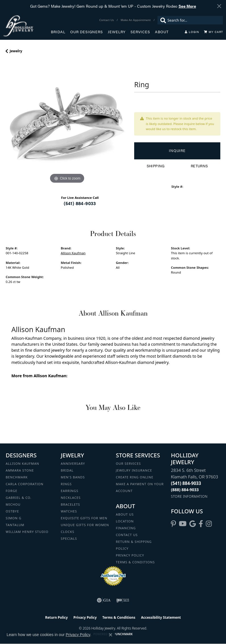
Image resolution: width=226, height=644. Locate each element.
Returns (199, 166)
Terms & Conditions (135, 562)
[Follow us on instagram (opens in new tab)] (209, 524)
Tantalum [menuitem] (15, 525)
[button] (192, 32)
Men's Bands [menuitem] (73, 477)
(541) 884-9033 (80, 203)
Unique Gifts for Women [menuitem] (85, 525)
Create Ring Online (135, 477)
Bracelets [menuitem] (71, 504)
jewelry (16, 51)
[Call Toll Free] (185, 490)
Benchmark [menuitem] (17, 477)
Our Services (128, 463)
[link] (107, 20)
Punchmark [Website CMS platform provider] (123, 634)
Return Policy (57, 617)
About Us (125, 514)
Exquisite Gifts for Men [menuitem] (84, 518)
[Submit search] (162, 20)
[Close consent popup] (111, 635)
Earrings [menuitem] (70, 491)
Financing (126, 528)
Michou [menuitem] (13, 504)
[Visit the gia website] (104, 600)
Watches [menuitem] (69, 511)
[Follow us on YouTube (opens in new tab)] (183, 524)
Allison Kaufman (73, 253)
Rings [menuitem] (66, 484)
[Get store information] (189, 496)
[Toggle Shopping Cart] (213, 32)
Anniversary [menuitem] (73, 463)
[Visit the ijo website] (123, 600)
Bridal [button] (58, 32)
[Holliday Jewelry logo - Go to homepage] (27, 26)
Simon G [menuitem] (14, 518)
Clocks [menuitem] (68, 532)
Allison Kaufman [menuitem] (22, 463)
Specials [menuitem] (69, 538)
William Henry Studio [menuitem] (27, 532)
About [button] (162, 32)
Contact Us (127, 535)
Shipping (156, 166)
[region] (67, 124)
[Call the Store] (186, 483)
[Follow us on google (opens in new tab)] (193, 524)
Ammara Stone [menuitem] (20, 470)
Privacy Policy (130, 555)
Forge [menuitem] (12, 491)
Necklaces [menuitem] (71, 498)
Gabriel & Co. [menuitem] (19, 498)
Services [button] (140, 32)
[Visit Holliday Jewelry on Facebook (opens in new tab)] (201, 524)
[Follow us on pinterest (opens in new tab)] (173, 524)
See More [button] (187, 6)
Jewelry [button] (117, 32)
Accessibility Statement (161, 617)
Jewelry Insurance (134, 470)
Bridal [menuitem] (67, 470)
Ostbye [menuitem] (12, 511)
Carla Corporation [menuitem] (25, 484)
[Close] (219, 6)
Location (125, 521)
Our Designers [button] (87, 32)
